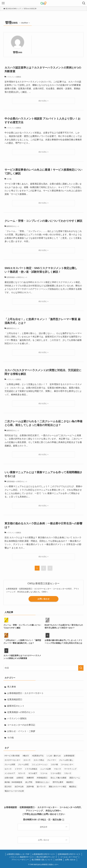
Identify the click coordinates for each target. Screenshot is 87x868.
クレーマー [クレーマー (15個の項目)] (52, 760)
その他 (10, 738)
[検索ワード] (43, 668)
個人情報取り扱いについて (42, 860)
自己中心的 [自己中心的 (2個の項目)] (19, 787)
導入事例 (12, 687)
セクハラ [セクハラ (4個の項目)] (8, 769)
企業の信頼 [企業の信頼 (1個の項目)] (9, 778)
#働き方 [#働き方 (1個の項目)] (26, 756)
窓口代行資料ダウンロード (47, 857)
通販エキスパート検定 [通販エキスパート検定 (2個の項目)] (58, 787)
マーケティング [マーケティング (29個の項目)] (70, 769)
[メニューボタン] (3, 3)
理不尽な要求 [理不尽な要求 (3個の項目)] (58, 782)
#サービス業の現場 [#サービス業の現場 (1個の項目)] (12, 756)
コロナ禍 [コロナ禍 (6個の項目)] (54, 764)
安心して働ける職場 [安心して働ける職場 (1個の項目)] (58, 778)
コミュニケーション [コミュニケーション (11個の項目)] (40, 764)
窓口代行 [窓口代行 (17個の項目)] (8, 787)
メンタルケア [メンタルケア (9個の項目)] (10, 773)
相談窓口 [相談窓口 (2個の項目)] (70, 782)
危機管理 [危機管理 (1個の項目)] (30, 778)
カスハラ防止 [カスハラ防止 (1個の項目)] (39, 760)
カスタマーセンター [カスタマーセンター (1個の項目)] (12, 760)
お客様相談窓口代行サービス (43, 854)
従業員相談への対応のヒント (21, 712)
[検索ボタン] (84, 3)
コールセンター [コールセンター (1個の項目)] (67, 764)
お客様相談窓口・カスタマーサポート (25, 693)
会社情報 (59, 860)
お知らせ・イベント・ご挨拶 (21, 731)
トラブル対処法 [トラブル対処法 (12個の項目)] (31, 769)
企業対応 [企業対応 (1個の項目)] (20, 778)
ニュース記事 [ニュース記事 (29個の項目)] (46, 769)
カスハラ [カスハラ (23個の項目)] (27, 760)
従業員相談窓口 (15, 699)
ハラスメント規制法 (17, 718)
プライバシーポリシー (20, 860)
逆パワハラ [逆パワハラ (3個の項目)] (41, 787)
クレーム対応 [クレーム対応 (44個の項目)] (23, 764)
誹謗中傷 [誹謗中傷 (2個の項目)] (30, 787)
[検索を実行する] (81, 668)
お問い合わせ (44, 599)
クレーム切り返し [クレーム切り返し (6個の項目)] (66, 760)
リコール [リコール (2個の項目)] (44, 773)
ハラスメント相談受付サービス (22, 857)
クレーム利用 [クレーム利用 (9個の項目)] (10, 764)
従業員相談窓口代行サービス (69, 854)
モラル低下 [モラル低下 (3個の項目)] (33, 773)
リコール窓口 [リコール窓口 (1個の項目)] (56, 773)
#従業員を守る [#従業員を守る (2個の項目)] (38, 756)
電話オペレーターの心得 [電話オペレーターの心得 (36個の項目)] (14, 791)
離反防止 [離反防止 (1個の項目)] (73, 787)
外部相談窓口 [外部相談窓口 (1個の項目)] (42, 778)
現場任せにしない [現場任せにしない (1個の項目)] (42, 782)
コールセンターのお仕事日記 (21, 725)
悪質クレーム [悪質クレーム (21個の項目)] (75, 778)
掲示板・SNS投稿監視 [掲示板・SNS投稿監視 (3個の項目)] (13, 782)
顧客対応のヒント (16, 706)
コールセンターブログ (69, 857)
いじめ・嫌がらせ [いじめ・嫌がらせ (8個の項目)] (54, 756)
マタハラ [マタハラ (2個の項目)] (58, 769)
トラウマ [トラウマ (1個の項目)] (18, 769)
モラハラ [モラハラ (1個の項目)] (22, 773)
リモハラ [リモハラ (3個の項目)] (68, 773)
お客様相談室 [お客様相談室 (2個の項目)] (69, 756)
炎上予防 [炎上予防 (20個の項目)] (29, 782)
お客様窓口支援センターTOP (18, 854)
